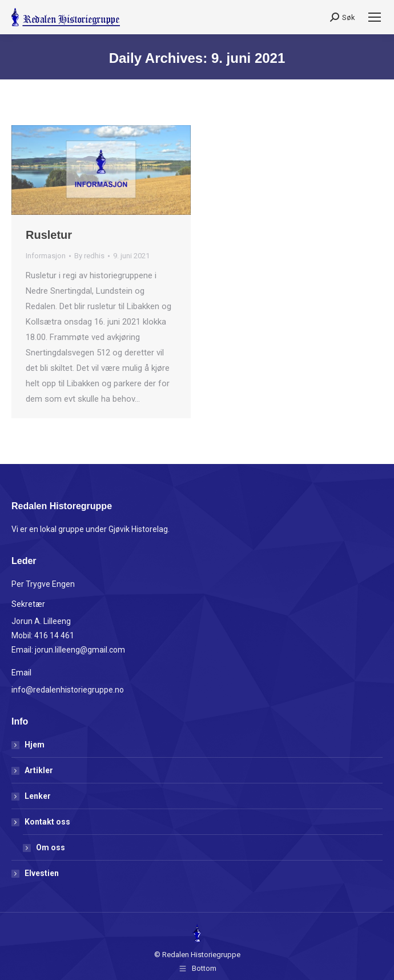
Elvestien (42, 873)
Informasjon (46, 256)
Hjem (35, 745)
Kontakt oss (42, 822)
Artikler (39, 770)
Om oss (51, 847)
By (89, 256)
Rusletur (49, 235)
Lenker (38, 796)
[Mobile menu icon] (375, 17)
